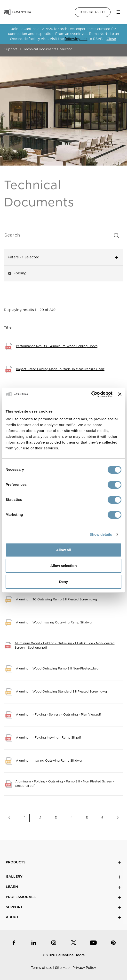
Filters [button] (63, 257)
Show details (101, 534)
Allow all (64, 550)
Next (118, 818)
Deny (64, 582)
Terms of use (42, 968)
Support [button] (63, 907)
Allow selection (63, 566)
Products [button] (63, 863)
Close (111, 39)
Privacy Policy (84, 968)
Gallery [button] (63, 877)
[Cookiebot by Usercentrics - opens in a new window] (91, 394)
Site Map (62, 968)
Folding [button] (17, 274)
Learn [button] (63, 887)
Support (11, 49)
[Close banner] (120, 394)
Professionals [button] (63, 897)
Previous (9, 818)
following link (76, 39)
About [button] (63, 917)
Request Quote (93, 12)
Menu (118, 12)
